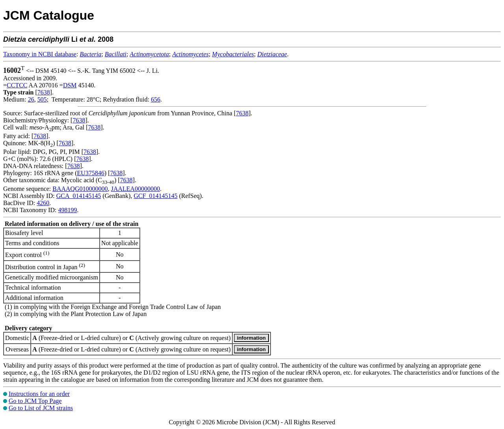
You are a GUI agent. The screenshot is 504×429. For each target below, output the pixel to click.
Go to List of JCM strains (41, 408)
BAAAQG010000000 (80, 189)
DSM (70, 85)
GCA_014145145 (79, 196)
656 (156, 99)
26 (31, 99)
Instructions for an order (39, 394)
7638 (44, 92)
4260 (43, 203)
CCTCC (17, 85)
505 (42, 99)
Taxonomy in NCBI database (40, 54)
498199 (67, 210)
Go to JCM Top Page (35, 401)
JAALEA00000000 (135, 189)
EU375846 (91, 173)
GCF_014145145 (156, 196)
